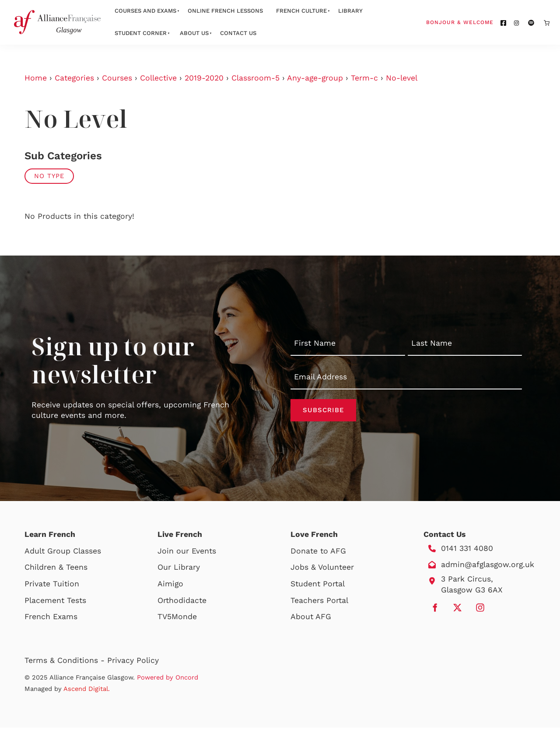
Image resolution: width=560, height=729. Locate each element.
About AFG (311, 618)
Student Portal (318, 585)
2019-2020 (204, 78)
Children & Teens (56, 569)
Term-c (364, 78)
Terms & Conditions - (66, 662)
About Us (194, 33)
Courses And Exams (145, 11)
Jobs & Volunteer (322, 569)
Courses (117, 78)
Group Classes (74, 552)
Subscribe (323, 411)
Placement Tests (55, 602)
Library (350, 11)
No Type (49, 176)
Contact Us (238, 33)
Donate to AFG (318, 552)
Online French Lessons (225, 11)
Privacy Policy (133, 662)
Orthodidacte (182, 602)
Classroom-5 (255, 78)
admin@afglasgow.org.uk (488, 566)
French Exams (51, 618)
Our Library (179, 569)
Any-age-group (315, 78)
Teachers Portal (319, 602)
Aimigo (170, 585)
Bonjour (476, 22)
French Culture (301, 11)
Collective (158, 78)
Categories (74, 78)
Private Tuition (52, 585)
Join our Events (187, 552)
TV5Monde (177, 618)
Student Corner (141, 33)
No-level (402, 78)
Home (36, 78)
